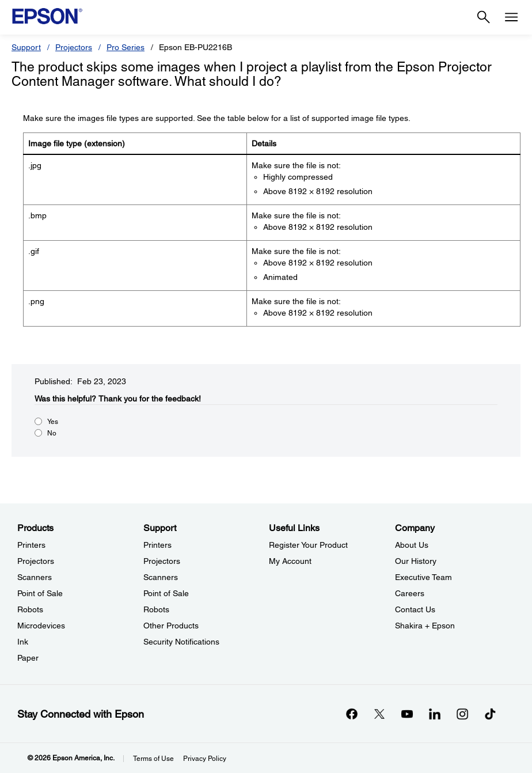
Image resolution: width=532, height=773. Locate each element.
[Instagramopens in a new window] (462, 714)
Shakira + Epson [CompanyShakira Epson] (425, 626)
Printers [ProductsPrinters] (31, 545)
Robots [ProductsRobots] (30, 609)
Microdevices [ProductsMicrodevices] (41, 626)
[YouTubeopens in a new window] (407, 714)
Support (26, 47)
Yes (53, 422)
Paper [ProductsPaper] (28, 658)
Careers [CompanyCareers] (410, 593)
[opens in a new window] (490, 714)
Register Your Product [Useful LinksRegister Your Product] (308, 545)
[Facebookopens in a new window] (352, 714)
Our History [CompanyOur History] (416, 561)
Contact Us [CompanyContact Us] (415, 609)
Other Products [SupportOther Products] (171, 626)
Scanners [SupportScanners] (161, 577)
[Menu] (511, 17)
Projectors (74, 47)
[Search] (484, 17)
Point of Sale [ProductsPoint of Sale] (40, 593)
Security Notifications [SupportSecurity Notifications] (181, 642)
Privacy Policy (205, 759)
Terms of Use (153, 759)
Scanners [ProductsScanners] (35, 577)
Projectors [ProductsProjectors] (36, 561)
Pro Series (126, 47)
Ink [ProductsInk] (23, 642)
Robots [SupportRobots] (156, 609)
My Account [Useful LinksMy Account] (290, 561)
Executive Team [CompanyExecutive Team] (423, 577)
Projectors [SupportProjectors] (162, 561)
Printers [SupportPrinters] (157, 545)
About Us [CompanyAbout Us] (412, 545)
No (52, 433)
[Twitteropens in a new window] (379, 714)
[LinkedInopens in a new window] (435, 714)
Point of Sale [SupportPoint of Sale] (166, 593)
